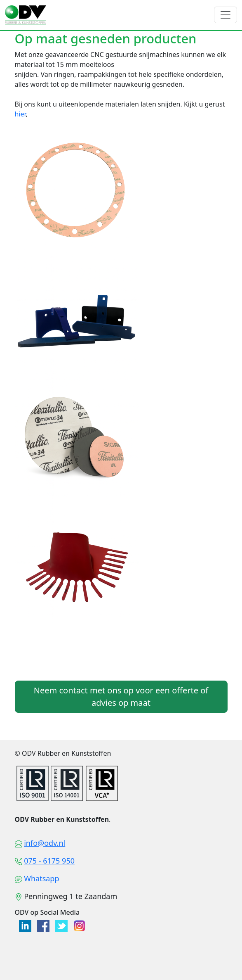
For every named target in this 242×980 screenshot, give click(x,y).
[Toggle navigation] (226, 15)
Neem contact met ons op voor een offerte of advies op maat (121, 696)
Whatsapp (41, 878)
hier (20, 114)
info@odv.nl (45, 843)
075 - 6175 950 (49, 861)
